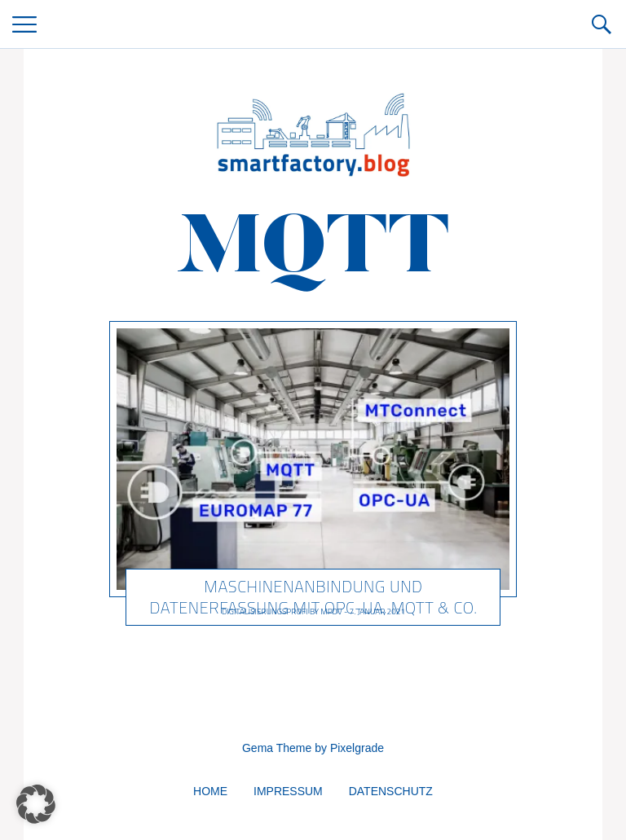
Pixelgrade (357, 748)
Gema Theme (277, 748)
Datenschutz (391, 791)
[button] (36, 804)
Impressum (288, 791)
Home (210, 791)
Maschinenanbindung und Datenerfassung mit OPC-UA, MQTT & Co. (313, 597)
